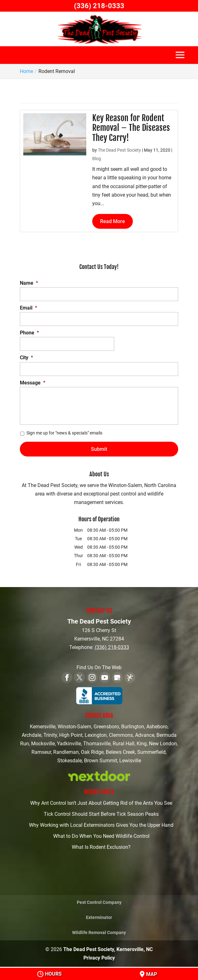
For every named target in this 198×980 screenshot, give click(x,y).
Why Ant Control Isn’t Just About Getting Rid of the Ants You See (101, 803)
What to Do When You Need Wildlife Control (101, 836)
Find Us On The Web (99, 667)
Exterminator (99, 917)
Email (28, 308)
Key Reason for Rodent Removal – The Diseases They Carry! (131, 128)
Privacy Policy (99, 958)
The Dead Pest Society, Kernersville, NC (108, 949)
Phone (29, 333)
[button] (180, 58)
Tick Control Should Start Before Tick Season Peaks (101, 814)
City (26, 358)
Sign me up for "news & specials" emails (64, 433)
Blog (97, 159)
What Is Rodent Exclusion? (101, 847)
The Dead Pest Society (119, 150)
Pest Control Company (99, 902)
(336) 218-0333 (99, 6)
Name (29, 283)
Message (33, 383)
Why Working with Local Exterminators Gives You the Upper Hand (101, 825)
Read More (113, 221)
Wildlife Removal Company (99, 932)
